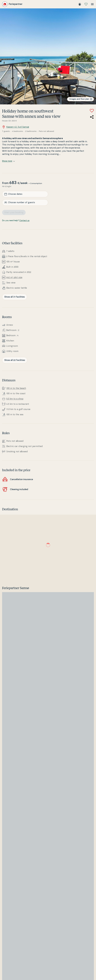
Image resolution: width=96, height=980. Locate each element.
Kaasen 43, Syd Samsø (16, 127)
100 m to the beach (16, 388)
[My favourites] (86, 4)
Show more (8, 161)
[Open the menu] (92, 4)
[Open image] (48, 56)
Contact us (24, 221)
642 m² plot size (14, 277)
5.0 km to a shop (15, 399)
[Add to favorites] (92, 111)
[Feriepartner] (12, 4)
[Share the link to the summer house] (92, 117)
